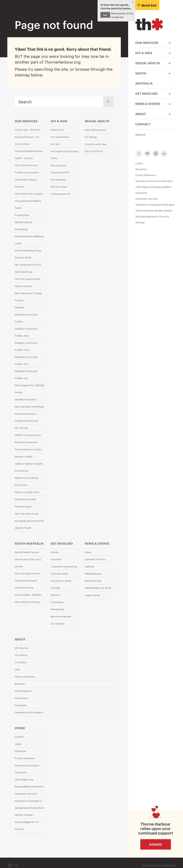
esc (105, 15)
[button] (170, 43)
